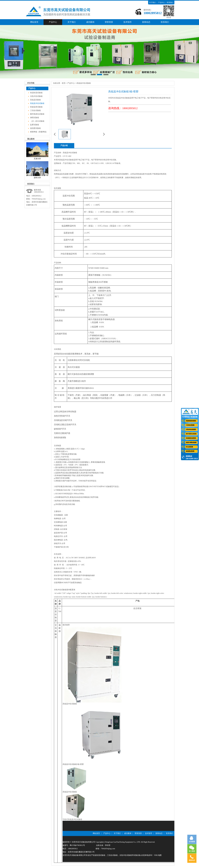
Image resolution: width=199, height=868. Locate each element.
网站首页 (34, 22)
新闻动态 (146, 22)
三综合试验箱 (35, 110)
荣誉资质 (109, 22)
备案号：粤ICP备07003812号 (74, 845)
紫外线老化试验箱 (37, 114)
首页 (64, 83)
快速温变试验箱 (36, 107)
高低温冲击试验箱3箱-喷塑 (73, 764)
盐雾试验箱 (35, 125)
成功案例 (90, 22)
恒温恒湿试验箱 (36, 93)
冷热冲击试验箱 (36, 96)
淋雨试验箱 (35, 118)
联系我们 (170, 2)
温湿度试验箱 (35, 128)
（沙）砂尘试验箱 (37, 121)
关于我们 (152, 2)
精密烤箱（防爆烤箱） (39, 132)
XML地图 (158, 855)
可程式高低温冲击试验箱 (72, 819)
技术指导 (128, 22)
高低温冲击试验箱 (37, 103)
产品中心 (161, 2)
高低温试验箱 (35, 100)
